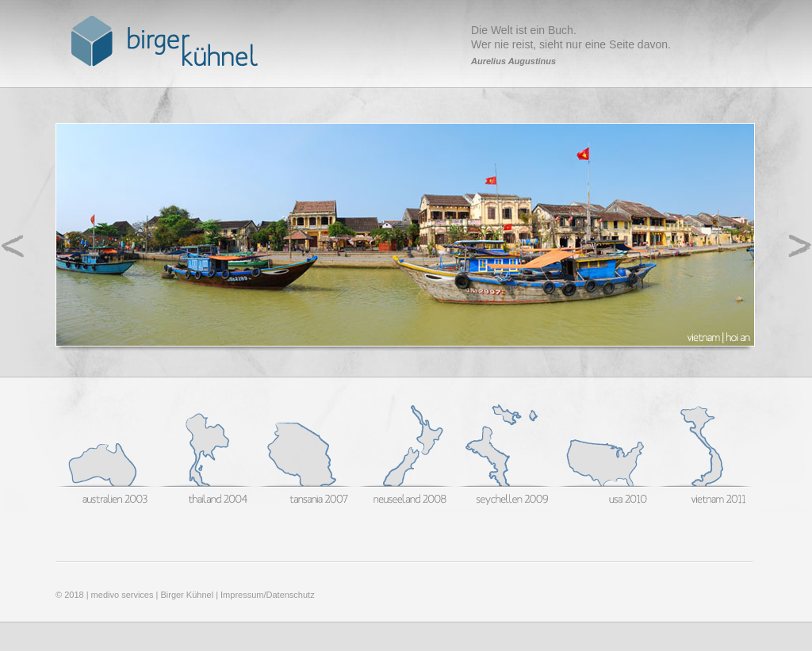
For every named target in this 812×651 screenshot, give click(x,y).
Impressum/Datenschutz (268, 595)
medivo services (123, 595)
